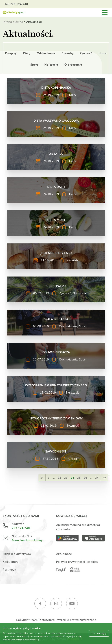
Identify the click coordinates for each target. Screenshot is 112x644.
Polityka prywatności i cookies (77, 561)
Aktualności (64, 554)
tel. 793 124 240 (16, 4)
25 (79, 478)
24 (72, 478)
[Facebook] (40, 604)
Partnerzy (9, 569)
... (54, 478)
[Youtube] (72, 604)
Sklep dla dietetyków (17, 554)
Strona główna (13, 22)
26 (85, 478)
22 (59, 478)
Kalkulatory (11, 561)
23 (66, 478)
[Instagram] (56, 604)
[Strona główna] (14, 12)
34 (97, 478)
